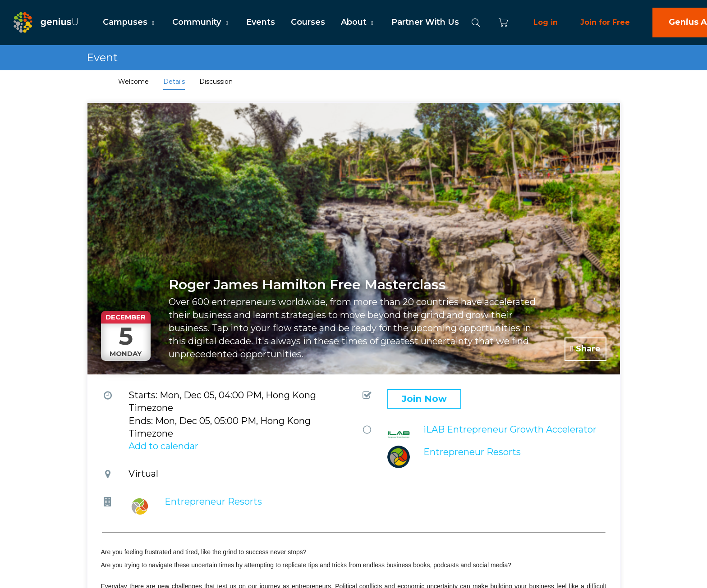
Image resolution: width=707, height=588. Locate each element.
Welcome (133, 82)
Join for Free (605, 22)
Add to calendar (163, 446)
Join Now (424, 399)
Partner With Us (425, 22)
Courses (308, 22)
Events (261, 22)
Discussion (216, 82)
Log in (546, 22)
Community (201, 22)
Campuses (130, 22)
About (358, 22)
